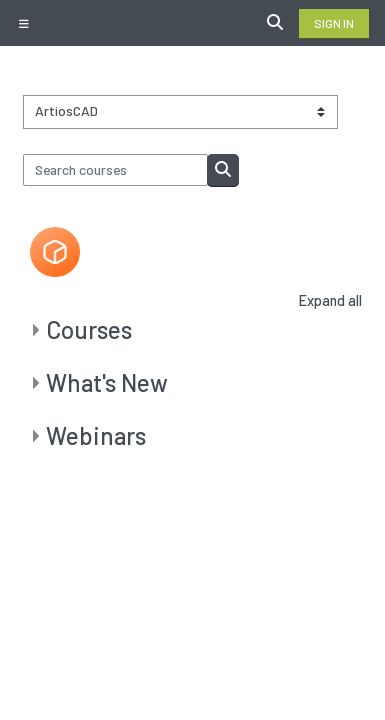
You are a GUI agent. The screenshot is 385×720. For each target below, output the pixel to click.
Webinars (96, 435)
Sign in (334, 23)
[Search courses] (116, 170)
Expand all (330, 300)
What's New (107, 382)
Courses (89, 329)
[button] (278, 23)
